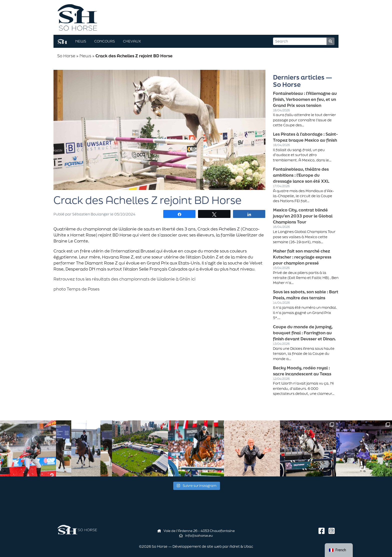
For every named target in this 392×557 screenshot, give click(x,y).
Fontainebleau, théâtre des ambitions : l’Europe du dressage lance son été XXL (301, 175)
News (85, 56)
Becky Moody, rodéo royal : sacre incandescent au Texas (302, 371)
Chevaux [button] (132, 41)
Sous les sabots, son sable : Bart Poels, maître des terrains (306, 295)
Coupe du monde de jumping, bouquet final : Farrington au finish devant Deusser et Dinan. (304, 333)
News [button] (81, 41)
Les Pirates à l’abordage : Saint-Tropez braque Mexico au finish (305, 137)
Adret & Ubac (241, 546)
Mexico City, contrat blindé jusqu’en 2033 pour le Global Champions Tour (303, 216)
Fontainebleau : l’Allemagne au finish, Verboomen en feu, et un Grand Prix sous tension (305, 99)
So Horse (66, 56)
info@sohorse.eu (196, 535)
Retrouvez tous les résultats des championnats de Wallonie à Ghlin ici (124, 279)
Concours (105, 41)
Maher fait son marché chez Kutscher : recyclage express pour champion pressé (302, 257)
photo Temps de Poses (76, 289)
